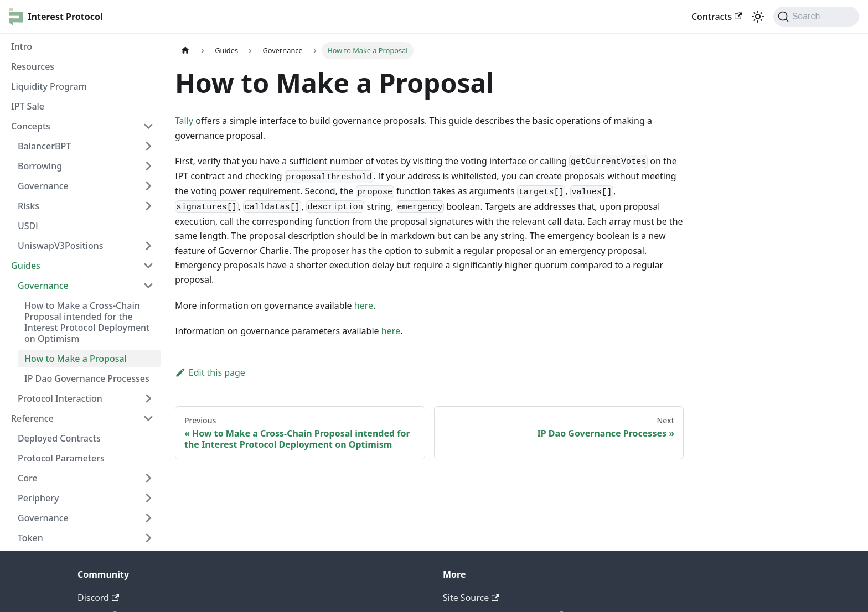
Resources (33, 66)
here (364, 305)
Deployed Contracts (59, 438)
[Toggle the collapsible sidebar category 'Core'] (148, 478)
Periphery (38, 498)
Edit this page (210, 372)
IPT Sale (28, 106)
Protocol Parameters (61, 458)
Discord (98, 598)
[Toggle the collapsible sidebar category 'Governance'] (148, 518)
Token (30, 538)
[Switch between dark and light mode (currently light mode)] (758, 17)
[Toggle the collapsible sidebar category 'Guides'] (148, 266)
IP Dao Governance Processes (87, 378)
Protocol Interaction (60, 398)
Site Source (471, 598)
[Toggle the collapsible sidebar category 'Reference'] (148, 418)
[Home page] (185, 51)
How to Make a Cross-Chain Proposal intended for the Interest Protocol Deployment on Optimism (87, 322)
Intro (22, 46)
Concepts (31, 126)
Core (28, 478)
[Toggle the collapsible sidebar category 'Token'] (148, 538)
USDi (28, 226)
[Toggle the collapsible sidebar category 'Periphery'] (148, 498)
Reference (32, 418)
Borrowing (40, 166)
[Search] (816, 17)
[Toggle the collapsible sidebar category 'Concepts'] (148, 126)
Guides (26, 266)
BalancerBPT (44, 146)
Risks (29, 206)
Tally (184, 121)
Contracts (717, 17)
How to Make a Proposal (76, 359)
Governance (43, 186)
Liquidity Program (49, 86)
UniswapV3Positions (61, 246)
